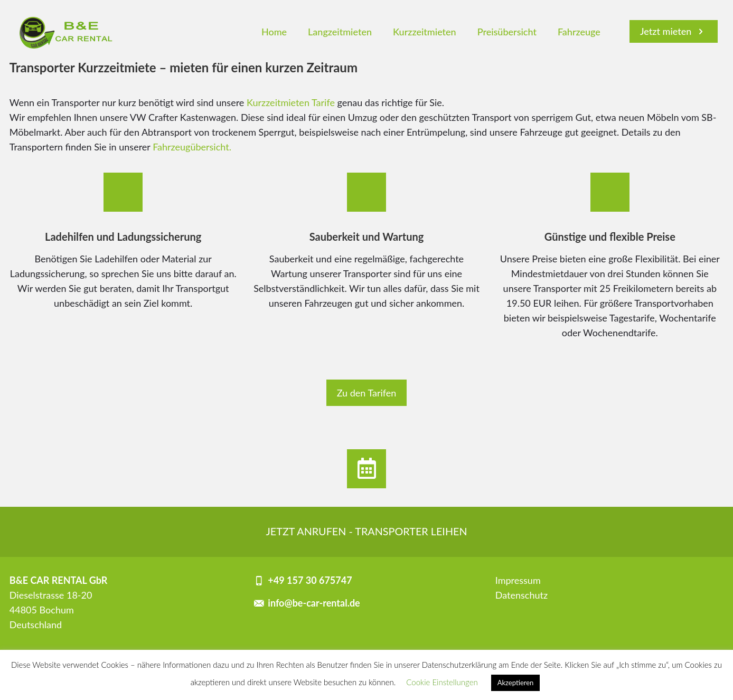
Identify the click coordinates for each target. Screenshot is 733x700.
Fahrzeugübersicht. (192, 147)
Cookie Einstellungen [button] (442, 682)
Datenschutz (521, 595)
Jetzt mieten (674, 31)
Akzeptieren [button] (516, 683)
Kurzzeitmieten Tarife (291, 102)
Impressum (518, 580)
